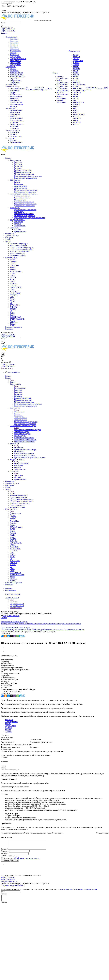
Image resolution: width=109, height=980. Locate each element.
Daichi (12, 315)
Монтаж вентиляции (17, 255)
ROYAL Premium (16, 271)
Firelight (13, 277)
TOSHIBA (14, 295)
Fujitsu (12, 259)
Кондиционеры (16, 160)
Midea (12, 297)
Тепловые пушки (20, 186)
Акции (8, 240)
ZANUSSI (13, 323)
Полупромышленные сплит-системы (28, 176)
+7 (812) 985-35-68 (8, 29)
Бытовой (17, 230)
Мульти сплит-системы (23, 172)
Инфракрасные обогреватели (25, 192)
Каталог (8, 158)
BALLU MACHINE (17, 319)
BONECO (13, 285)
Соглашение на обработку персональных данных (79, 891)
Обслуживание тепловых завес (21, 249)
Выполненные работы (14, 327)
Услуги (8, 242)
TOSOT (13, 263)
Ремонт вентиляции (17, 253)
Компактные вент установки (25, 216)
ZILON (12, 301)
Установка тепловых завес (20, 251)
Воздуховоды (19, 212)
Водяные (17, 224)
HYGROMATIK (16, 287)
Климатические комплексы (24, 202)
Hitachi (12, 275)
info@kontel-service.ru (11, 616)
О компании (10, 234)
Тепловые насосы (21, 188)
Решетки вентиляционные (24, 214)
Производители (11, 257)
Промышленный (20, 232)
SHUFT (13, 279)
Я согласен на (21, 860)
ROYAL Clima (15, 305)
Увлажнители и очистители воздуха (23, 194)
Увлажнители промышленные (25, 204)
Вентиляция (15, 208)
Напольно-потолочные (23, 170)
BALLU (13, 325)
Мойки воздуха (20, 200)
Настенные (18, 162)
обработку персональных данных (27, 860)
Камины (17, 182)
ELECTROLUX (16, 317)
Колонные (18, 168)
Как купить (9, 238)
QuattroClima (15, 265)
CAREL (13, 289)
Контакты (9, 329)
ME (11, 303)
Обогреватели (15, 180)
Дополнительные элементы (24, 206)
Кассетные (18, 164)
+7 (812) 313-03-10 (8, 31)
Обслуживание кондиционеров (21, 247)
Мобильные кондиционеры (24, 174)
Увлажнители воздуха (22, 198)
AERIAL (13, 283)
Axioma (13, 269)
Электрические (20, 226)
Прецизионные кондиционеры (25, 178)
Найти (4, 896)
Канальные (18, 166)
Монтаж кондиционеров (19, 244)
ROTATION (14, 291)
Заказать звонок (7, 368)
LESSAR (13, 261)
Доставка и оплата (12, 236)
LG (11, 311)
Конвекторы (19, 184)
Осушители (14, 228)
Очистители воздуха (22, 196)
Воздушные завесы (17, 220)
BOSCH (13, 309)
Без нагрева (18, 222)
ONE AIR (13, 307)
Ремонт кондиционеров (18, 245)
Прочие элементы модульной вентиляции (30, 218)
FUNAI (12, 299)
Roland (12, 321)
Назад (12, 380)
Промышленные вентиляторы (25, 210)
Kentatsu (13, 267)
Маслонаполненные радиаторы (26, 190)
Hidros (12, 281)
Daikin (12, 313)
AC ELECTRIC (15, 293)
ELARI (12, 273)
